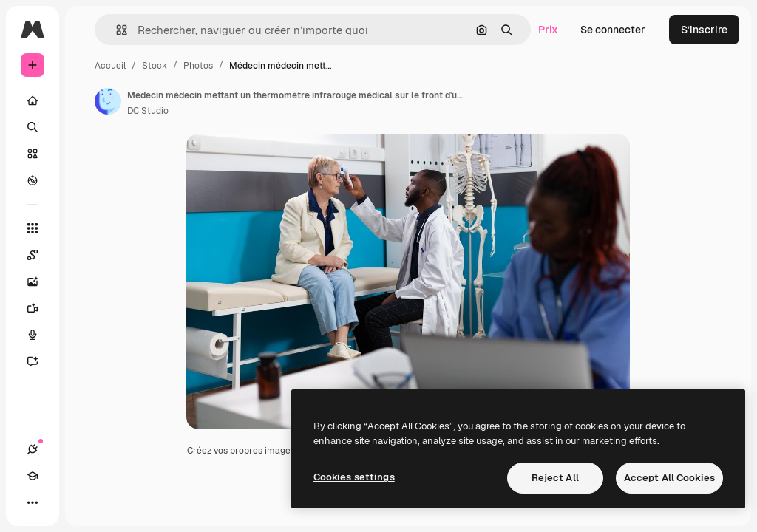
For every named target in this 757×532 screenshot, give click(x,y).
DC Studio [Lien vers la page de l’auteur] (148, 111)
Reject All (555, 478)
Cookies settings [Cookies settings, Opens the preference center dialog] (354, 477)
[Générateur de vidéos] (33, 308)
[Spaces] (33, 255)
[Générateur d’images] (33, 282)
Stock (155, 66)
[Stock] (33, 154)
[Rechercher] (33, 127)
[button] (116, 30)
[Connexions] (33, 449)
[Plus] (33, 502)
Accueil (110, 66)
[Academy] (33, 476)
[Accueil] (33, 100)
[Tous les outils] (33, 228)
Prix (548, 30)
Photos (198, 66)
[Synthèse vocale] (33, 335)
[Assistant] (33, 361)
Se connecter (613, 30)
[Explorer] (33, 180)
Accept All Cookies (669, 478)
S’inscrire (704, 30)
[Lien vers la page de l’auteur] (108, 101)
